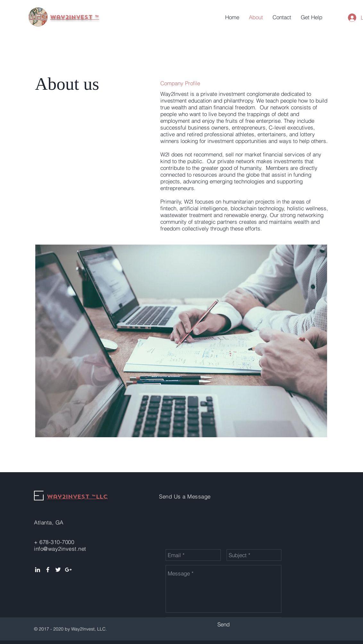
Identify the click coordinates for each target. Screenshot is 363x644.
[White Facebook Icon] (48, 570)
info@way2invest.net (60, 549)
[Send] (224, 624)
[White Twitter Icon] (58, 570)
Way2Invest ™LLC (77, 497)
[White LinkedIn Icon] (38, 570)
